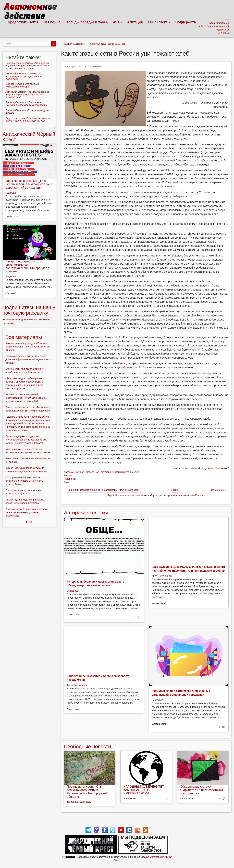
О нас (117, 860)
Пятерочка (70, 479)
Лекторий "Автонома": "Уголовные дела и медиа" (27, 111)
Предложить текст (23, 22)
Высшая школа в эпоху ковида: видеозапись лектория (22, 85)
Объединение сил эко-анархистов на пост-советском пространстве (201, 790)
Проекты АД (93, 472)
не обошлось (175, 256)
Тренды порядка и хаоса (87, 22)
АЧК (118, 22)
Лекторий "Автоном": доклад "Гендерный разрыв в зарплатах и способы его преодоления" (28, 94)
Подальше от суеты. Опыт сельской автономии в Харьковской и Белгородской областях (87, 792)
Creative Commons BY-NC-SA (156, 857)
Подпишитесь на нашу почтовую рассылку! (29, 310)
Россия (68, 475)
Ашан (67, 482)
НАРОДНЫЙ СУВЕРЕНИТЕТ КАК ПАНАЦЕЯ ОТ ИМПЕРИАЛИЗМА (144, 790)
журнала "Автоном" (216, 468)
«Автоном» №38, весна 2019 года (107, 44)
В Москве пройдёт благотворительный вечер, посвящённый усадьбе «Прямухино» (27, 512)
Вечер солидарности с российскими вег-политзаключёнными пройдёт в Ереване (27, 266)
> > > (29, 522)
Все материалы (24, 337)
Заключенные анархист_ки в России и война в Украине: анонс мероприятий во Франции (29, 184)
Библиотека (159, 22)
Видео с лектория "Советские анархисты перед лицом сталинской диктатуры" (28, 119)
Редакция (97, 67)
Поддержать (186, 22)
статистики (82, 170)
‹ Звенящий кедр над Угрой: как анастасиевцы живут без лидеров (102, 490)
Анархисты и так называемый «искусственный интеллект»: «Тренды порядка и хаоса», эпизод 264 (26, 398)
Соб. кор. (80, 472)
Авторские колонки (86, 513)
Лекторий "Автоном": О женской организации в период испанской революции (23, 76)
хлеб (96, 320)
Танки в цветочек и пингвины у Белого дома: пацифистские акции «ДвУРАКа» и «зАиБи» (28, 359)
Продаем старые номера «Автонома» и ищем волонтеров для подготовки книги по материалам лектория (27, 66)
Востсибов (72, 591)
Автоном (69, 472)
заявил (102, 210)
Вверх (174, 490)
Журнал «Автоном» (74, 44)
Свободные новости (87, 746)
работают (127, 367)
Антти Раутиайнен (162, 576)
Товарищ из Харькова (79, 802)
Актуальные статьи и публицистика (120, 472)
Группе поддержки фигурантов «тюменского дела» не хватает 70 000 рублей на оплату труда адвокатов (26, 440)
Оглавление (218, 490)
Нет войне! (52, 22)
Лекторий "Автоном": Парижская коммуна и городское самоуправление (26, 104)
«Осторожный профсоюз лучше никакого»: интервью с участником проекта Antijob (24, 481)
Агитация (135, 22)
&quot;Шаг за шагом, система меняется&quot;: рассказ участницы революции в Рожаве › (156, 495)
